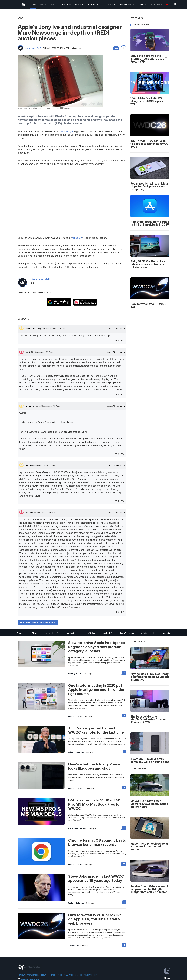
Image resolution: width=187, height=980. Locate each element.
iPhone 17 (36, 633)
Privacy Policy (90, 975)
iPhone (66, 4)
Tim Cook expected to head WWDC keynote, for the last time (96, 730)
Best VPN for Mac (127, 633)
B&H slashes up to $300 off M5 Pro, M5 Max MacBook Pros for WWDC (95, 804)
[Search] (175, 4)
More (142, 4)
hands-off (77, 238)
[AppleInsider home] (23, 4)
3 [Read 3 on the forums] (124, 902)
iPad (54, 4)
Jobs (80, 975)
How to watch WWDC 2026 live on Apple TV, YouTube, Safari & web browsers (95, 919)
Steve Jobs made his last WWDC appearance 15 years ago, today (96, 878)
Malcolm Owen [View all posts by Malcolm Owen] (75, 716)
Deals (54, 975)
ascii (28, 352)
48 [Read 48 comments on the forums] (116, 48)
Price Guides (127, 4)
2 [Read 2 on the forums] (124, 716)
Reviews (22, 975)
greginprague (32, 406)
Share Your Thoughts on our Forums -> (38, 622)
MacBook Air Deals (89, 633)
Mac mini (166, 633)
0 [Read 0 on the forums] (124, 673)
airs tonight (67, 131)
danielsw (30, 465)
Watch (80, 4)
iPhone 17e (21, 633)
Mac (43, 4)
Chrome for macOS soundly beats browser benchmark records (97, 842)
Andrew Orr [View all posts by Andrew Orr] (74, 946)
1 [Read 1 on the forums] (125, 752)
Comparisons (33, 975)
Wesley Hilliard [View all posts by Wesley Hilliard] (75, 674)
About (116, 329)
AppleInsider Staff (33, 48)
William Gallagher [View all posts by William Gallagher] (76, 752)
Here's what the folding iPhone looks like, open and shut (94, 766)
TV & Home (109, 4)
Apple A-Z (63, 975)
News (33, 5)
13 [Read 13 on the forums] (124, 864)
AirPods (93, 4)
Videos (72, 975)
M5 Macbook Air (53, 633)
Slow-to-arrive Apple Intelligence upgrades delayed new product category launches (96, 647)
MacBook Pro (108, 633)
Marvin (29, 513)
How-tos (45, 975)
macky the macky (34, 329)
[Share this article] (124, 48)
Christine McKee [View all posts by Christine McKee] (76, 828)
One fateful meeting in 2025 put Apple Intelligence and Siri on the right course (96, 690)
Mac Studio (70, 633)
